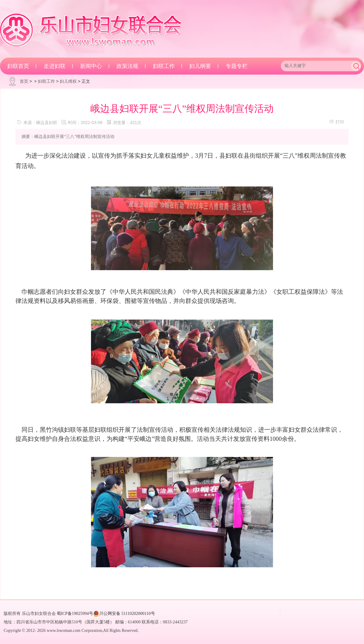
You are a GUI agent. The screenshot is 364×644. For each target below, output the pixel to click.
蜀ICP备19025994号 (75, 614)
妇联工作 (164, 66)
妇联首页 (18, 66)
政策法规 (127, 66)
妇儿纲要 (200, 66)
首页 (24, 81)
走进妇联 (55, 66)
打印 (337, 122)
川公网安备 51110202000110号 (124, 614)
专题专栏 (237, 66)
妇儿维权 (68, 81)
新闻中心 (91, 66)
